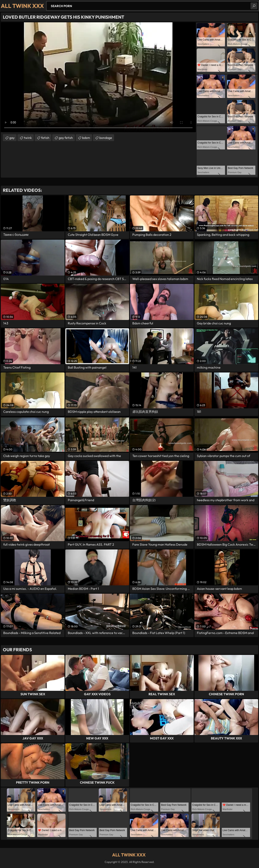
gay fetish (66, 138)
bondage (106, 138)
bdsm (86, 138)
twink (28, 138)
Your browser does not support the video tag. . (98, 77)
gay (12, 138)
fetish (45, 138)
